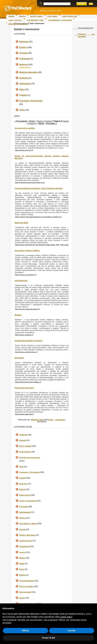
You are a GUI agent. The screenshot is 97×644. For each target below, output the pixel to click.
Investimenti (25, 546)
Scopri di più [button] (48, 638)
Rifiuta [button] (26, 631)
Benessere (19, 358)
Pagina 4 (41, 121)
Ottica (22, 89)
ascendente (60, 420)
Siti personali (25, 592)
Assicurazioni (25, 452)
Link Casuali (15, 20)
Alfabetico (35, 420)
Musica (22, 558)
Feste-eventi (25, 495)
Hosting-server (26, 541)
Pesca (22, 569)
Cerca (22, 17)
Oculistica (24, 78)
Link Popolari (69, 17)
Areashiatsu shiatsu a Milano (27, 251)
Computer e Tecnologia (29, 472)
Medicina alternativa (28, 72)
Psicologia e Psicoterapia (31, 101)
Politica (22, 575)
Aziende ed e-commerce (30, 458)
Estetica (23, 47)
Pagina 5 (49, 121)
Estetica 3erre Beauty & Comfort (29, 341)
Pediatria (23, 95)
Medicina (23, 65)
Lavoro (22, 552)
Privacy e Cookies (18, 24)
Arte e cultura (25, 446)
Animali (23, 440)
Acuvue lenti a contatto (25, 128)
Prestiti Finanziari (27, 581)
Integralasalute (21, 281)
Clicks (51, 420)
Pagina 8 (32, 123)
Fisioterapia (25, 59)
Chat (21, 467)
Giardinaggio (25, 512)
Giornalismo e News (28, 524)
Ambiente (23, 435)
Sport (22, 598)
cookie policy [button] (66, 617)
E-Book (22, 489)
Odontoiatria (25, 84)
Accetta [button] (72, 631)
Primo (32, 121)
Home (11, 17)
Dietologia (24, 42)
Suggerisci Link (35, 20)
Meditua (18, 315)
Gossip (22, 529)
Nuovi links (36, 17)
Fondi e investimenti (28, 501)
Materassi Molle (21, 223)
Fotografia (24, 507)
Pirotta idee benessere (24, 388)
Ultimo (41, 123)
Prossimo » (52, 123)
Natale (22, 564)
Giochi (22, 518)
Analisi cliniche (25, 67)
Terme (22, 110)
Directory (23, 484)
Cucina (22, 478)
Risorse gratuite (26, 586)
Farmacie (23, 53)
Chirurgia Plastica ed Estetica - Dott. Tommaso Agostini (39, 188)
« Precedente (21, 121)
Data (42, 420)
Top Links (52, 17)
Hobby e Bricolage (27, 535)
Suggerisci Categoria (60, 20)
